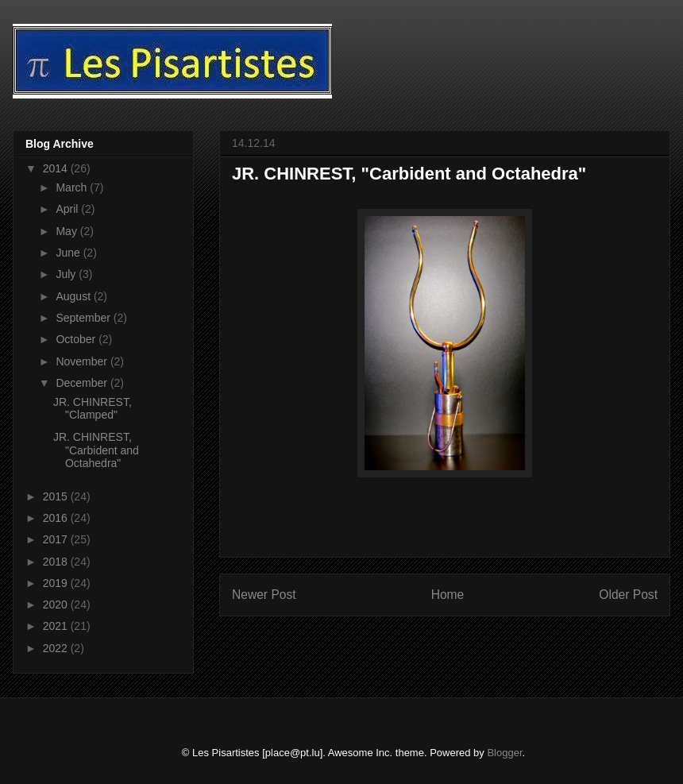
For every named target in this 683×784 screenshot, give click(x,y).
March (73, 187)
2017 (57, 539)
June (69, 253)
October (77, 339)
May (68, 231)
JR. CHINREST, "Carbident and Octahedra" (96, 450)
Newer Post (264, 595)
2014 (57, 168)
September (84, 318)
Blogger (504, 753)
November (83, 361)
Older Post (628, 595)
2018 (57, 562)
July (67, 274)
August (74, 296)
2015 (57, 496)
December (83, 383)
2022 (57, 648)
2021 (57, 626)
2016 (57, 518)
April (68, 209)
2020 (57, 604)
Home (448, 595)
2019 (57, 583)
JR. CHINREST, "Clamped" (93, 409)
